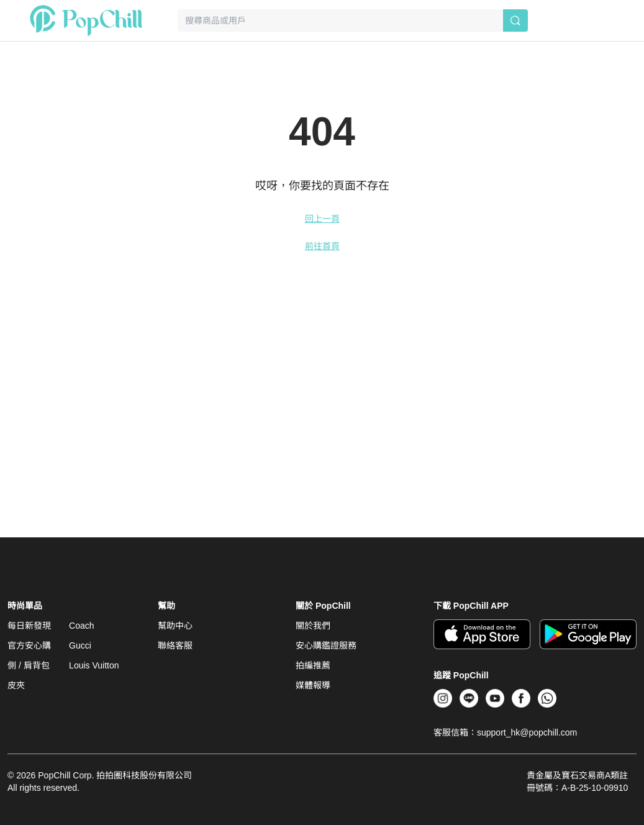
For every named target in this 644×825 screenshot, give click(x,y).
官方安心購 (29, 645)
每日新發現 (29, 626)
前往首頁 (322, 246)
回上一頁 (322, 219)
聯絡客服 (175, 645)
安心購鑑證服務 (326, 645)
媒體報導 (313, 685)
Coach (81, 626)
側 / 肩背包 (29, 665)
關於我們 (313, 626)
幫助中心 (175, 626)
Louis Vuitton (94, 665)
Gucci (80, 645)
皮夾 (16, 685)
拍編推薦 (313, 665)
